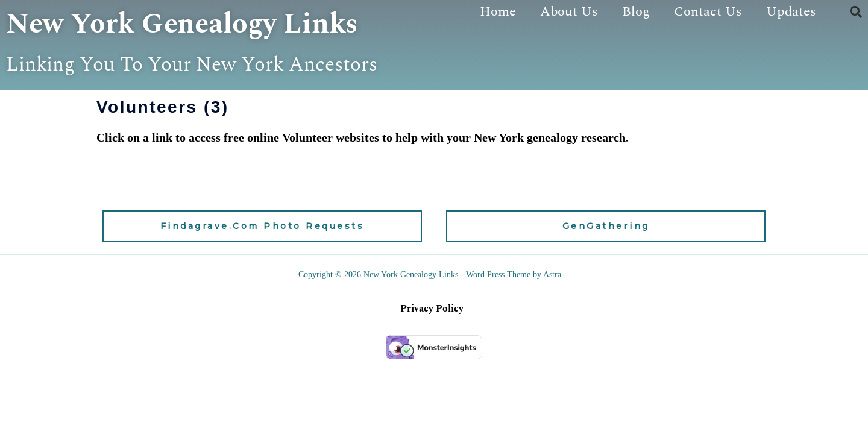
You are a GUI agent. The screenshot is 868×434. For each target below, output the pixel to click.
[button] (856, 12)
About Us (569, 12)
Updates (791, 12)
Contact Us (708, 12)
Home (498, 12)
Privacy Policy (432, 340)
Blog (636, 12)
